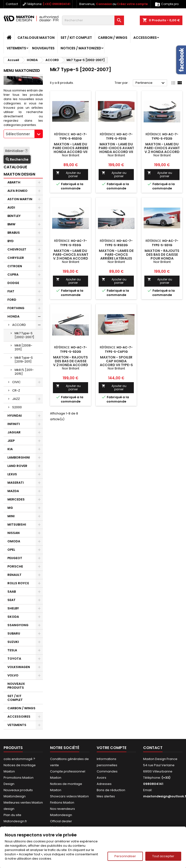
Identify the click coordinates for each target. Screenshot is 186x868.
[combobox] (23, 134)
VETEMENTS (16, 48)
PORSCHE (15, 566)
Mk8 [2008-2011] (23, 347)
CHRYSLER (16, 258)
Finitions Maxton (62, 803)
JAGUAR (14, 432)
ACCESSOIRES (145, 38)
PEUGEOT (15, 558)
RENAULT (14, 575)
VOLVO (13, 675)
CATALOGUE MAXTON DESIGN (19, 171)
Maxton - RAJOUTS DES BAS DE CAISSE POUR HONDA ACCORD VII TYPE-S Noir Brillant (162, 258)
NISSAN (14, 533)
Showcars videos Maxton (69, 796)
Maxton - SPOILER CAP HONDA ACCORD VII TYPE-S (116, 361)
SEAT (11, 600)
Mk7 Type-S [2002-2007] (24, 335)
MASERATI (16, 483)
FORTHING (16, 308)
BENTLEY (14, 216)
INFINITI (14, 424)
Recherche (17, 159)
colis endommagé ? (19, 759)
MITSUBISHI (17, 525)
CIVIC (16, 382)
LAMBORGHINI (19, 457)
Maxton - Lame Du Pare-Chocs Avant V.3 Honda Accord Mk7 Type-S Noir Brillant (71, 258)
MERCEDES (16, 499)
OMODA (14, 541)
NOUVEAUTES (43, 48)
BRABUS (14, 233)
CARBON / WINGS (113, 38)
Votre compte (112, 748)
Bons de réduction (111, 790)
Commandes (107, 771)
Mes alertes (106, 796)
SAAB (12, 592)
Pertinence (151, 83)
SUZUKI (13, 642)
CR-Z (16, 390)
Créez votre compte (132, 4)
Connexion (104, 4)
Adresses (104, 784)
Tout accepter (163, 856)
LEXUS (12, 474)
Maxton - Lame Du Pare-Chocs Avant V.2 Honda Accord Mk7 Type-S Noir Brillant (162, 152)
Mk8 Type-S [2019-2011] (24, 360)
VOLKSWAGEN (19, 667)
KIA (10, 449)
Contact (12, 4)
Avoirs (101, 778)
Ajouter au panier (68, 174)
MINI (11, 516)
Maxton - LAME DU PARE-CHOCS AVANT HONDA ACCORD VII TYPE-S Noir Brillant (116, 152)
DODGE (13, 283)
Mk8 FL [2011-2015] (24, 372)
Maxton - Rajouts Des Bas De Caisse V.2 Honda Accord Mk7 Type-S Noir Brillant (71, 365)
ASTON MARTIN (20, 199)
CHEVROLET (17, 249)
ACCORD (19, 325)
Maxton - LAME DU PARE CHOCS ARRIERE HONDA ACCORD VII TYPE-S (70, 150)
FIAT (11, 291)
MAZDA (13, 491)
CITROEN (15, 266)
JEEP (11, 441)
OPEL (11, 550)
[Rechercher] (93, 20)
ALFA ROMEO (17, 191)
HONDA (13, 316)
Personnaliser (125, 856)
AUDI (11, 207)
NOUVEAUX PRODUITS (16, 686)
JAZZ (16, 399)
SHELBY (13, 608)
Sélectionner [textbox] (18, 134)
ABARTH (14, 182)
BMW (11, 224)
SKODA (13, 617)
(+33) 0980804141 (57, 4)
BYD (11, 241)
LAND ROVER (17, 466)
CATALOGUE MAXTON (36, 38)
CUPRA (13, 275)
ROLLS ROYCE (18, 583)
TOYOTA (14, 659)
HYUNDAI (15, 416)
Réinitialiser (17, 151)
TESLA (12, 650)
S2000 (17, 407)
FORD (12, 300)
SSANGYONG (18, 625)
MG (10, 508)
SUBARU (14, 633)
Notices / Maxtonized (81, 48)
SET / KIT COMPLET (76, 38)
